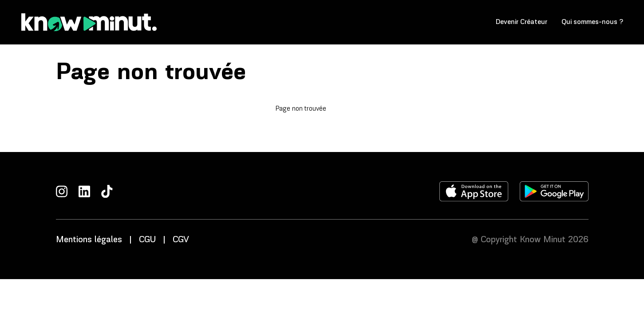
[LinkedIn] (84, 191)
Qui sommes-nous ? (592, 22)
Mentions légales (89, 240)
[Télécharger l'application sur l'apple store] (474, 191)
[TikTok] (107, 191)
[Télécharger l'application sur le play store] (554, 191)
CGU (147, 240)
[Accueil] (89, 22)
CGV (181, 240)
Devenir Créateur (522, 22)
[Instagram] (62, 191)
